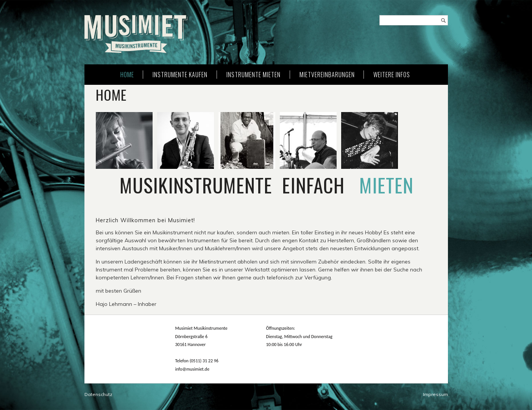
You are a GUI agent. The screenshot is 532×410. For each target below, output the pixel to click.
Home (127, 75)
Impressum (435, 394)
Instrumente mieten (254, 75)
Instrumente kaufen (180, 75)
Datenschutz (98, 394)
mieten (386, 185)
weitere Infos (392, 75)
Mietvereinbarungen (327, 75)
